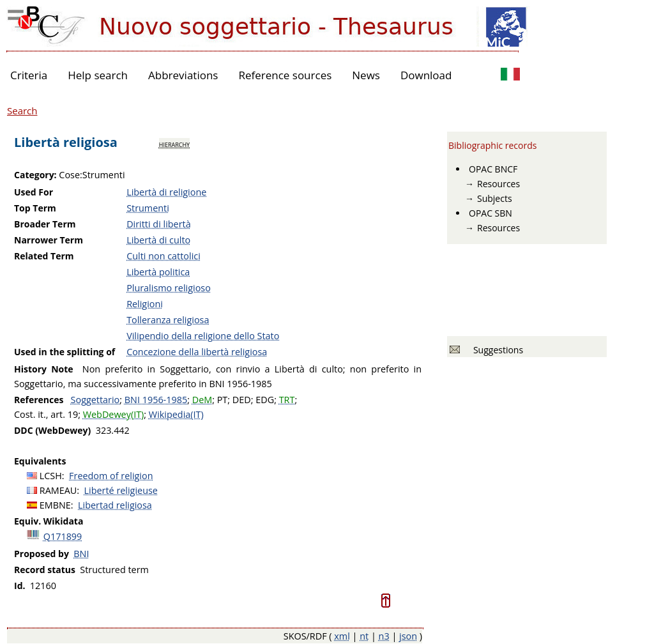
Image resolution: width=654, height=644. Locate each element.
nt (364, 636)
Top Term (35, 208)
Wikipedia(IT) (176, 414)
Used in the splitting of (65, 352)
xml (342, 636)
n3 (384, 636)
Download (426, 75)
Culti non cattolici (163, 256)
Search (22, 111)
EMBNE (55, 505)
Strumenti (148, 208)
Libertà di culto (158, 240)
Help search (98, 75)
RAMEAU (58, 490)
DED (242, 400)
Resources (498, 184)
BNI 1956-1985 (156, 400)
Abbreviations (183, 75)
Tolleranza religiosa (168, 320)
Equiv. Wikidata (49, 521)
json (408, 636)
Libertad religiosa (115, 505)
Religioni (145, 304)
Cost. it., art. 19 (46, 414)
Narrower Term (49, 240)
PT (223, 400)
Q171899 (63, 536)
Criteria (29, 75)
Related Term (44, 256)
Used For (34, 192)
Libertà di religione (166, 192)
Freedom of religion (111, 476)
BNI (81, 554)
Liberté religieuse (121, 490)
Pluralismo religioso (169, 288)
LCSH (51, 476)
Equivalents (40, 461)
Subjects (495, 198)
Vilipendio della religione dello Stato (203, 336)
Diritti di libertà (159, 224)
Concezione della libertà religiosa (197, 352)
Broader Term (45, 224)
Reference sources (285, 75)
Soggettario (95, 400)
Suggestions (496, 350)
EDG (265, 400)
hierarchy (174, 144)
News (366, 75)
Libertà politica (158, 272)
